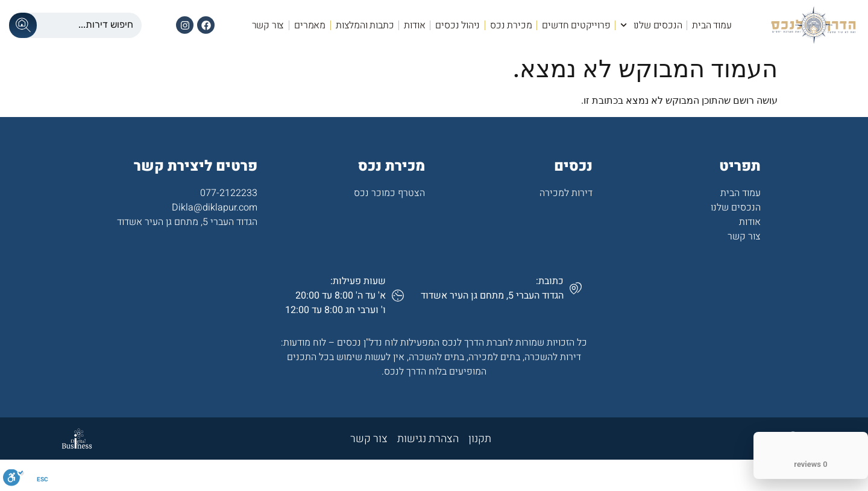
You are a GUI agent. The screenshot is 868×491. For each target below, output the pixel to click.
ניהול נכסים (458, 25)
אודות (414, 25)
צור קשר (268, 25)
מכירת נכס (511, 25)
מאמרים (310, 25)
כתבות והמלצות (365, 25)
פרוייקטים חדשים (576, 25)
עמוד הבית (712, 25)
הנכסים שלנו (651, 25)
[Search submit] (23, 25)
